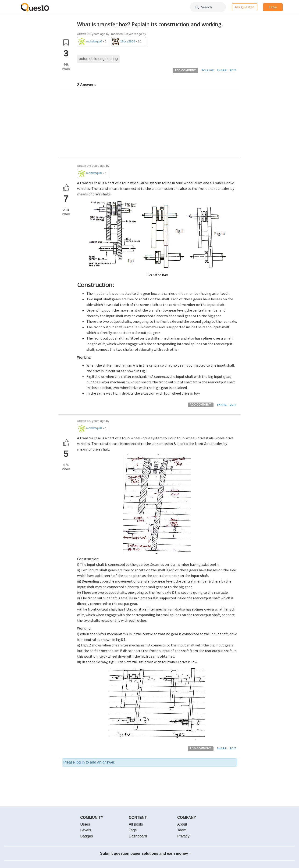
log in (80, 762)
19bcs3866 (128, 41)
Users (85, 824)
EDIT (233, 70)
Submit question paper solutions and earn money (146, 853)
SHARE (222, 70)
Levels (86, 830)
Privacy (183, 836)
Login (273, 7)
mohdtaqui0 (94, 41)
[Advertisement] (157, 124)
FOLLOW (208, 70)
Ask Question (244, 7)
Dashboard (138, 836)
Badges (87, 836)
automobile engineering (98, 59)
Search (204, 7)
